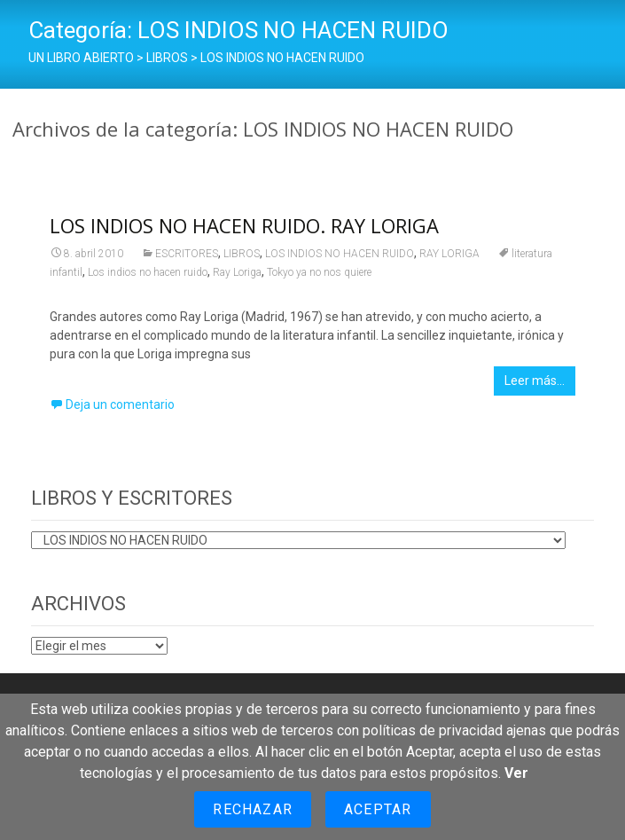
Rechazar (253, 809)
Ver (516, 773)
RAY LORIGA (449, 254)
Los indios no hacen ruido (148, 272)
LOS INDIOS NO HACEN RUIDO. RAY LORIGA (244, 225)
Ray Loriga (237, 272)
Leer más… (535, 381)
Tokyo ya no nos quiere (319, 272)
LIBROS (242, 254)
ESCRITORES (187, 254)
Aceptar (378, 809)
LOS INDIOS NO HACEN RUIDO (340, 254)
